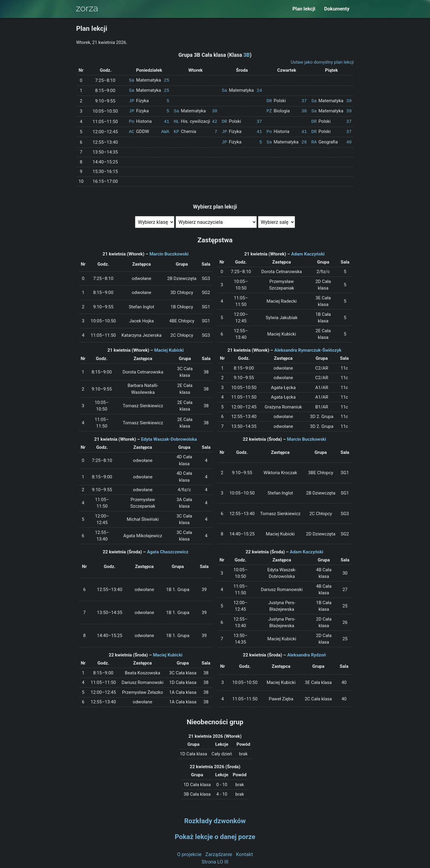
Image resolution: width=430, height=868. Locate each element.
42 (214, 120)
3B (247, 55)
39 (349, 100)
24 (259, 90)
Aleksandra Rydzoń (307, 653)
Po (132, 120)
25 (167, 80)
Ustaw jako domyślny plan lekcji (322, 62)
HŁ (176, 120)
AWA (165, 130)
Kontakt (244, 852)
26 (304, 140)
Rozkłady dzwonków (215, 819)
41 (167, 120)
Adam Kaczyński (308, 252)
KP (176, 130)
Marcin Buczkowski (169, 252)
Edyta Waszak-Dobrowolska (169, 437)
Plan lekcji (304, 9)
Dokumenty (337, 9)
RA (314, 140)
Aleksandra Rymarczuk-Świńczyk (308, 348)
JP (132, 100)
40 (349, 140)
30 (214, 110)
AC (132, 130)
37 (304, 100)
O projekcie (189, 852)
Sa (132, 80)
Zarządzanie (219, 852)
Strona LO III (215, 859)
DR (269, 100)
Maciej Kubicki (169, 348)
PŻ (269, 110)
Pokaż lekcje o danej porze (215, 835)
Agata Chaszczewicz (168, 550)
